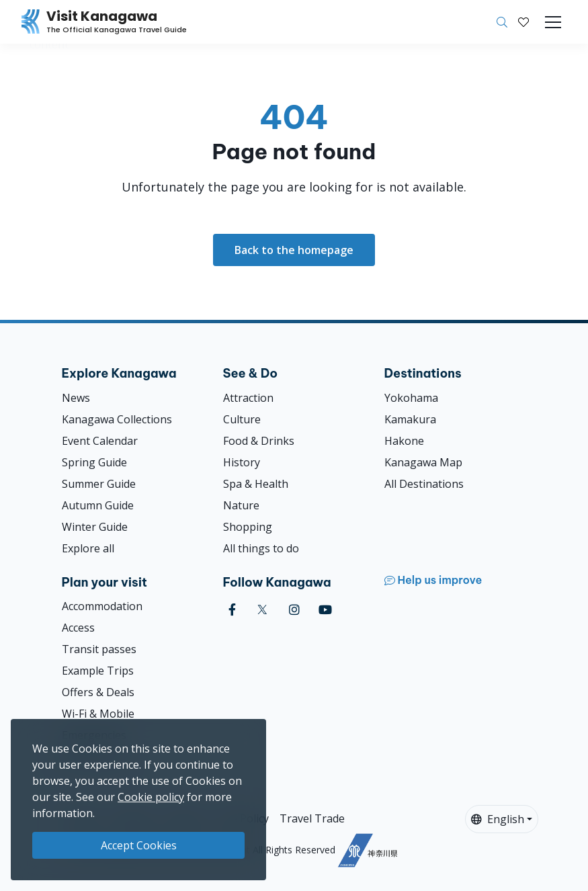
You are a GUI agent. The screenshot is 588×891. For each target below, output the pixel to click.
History (242, 462)
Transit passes (99, 649)
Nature (241, 505)
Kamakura (410, 419)
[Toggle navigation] (553, 22)
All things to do (261, 548)
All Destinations (424, 484)
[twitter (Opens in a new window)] (262, 610)
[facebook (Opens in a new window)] (232, 610)
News (76, 398)
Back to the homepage (294, 250)
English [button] (498, 819)
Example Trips (98, 671)
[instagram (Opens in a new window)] (294, 610)
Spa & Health (256, 484)
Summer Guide (99, 484)
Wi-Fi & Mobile (98, 714)
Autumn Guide (98, 505)
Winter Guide (95, 527)
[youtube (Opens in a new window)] (325, 610)
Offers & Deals (98, 692)
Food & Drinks (259, 441)
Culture (242, 419)
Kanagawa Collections (117, 419)
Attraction (248, 398)
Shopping (248, 527)
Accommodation (102, 606)
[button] (523, 22)
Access (78, 628)
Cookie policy (151, 797)
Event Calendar (100, 441)
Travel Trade (312, 818)
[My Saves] (523, 22)
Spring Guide (94, 462)
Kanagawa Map (423, 462)
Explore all (88, 548)
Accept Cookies (139, 845)
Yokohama (411, 398)
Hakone (404, 441)
